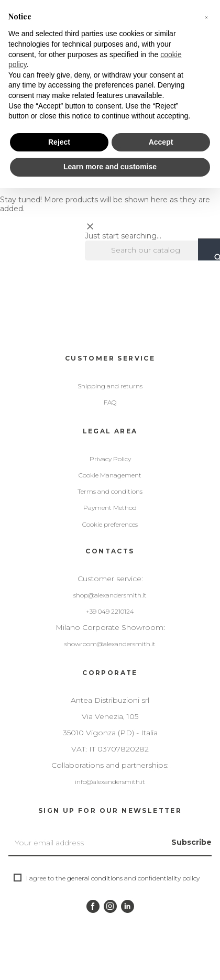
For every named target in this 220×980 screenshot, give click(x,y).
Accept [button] (161, 142)
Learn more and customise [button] (110, 167)
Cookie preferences (110, 524)
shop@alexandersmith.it (110, 595)
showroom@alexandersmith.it (110, 644)
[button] (206, 17)
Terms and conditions (110, 491)
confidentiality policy (169, 878)
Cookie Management (110, 475)
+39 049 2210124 (110, 611)
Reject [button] (59, 142)
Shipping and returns (110, 386)
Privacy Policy (110, 459)
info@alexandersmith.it (110, 782)
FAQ (110, 402)
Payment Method (110, 508)
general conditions (95, 878)
